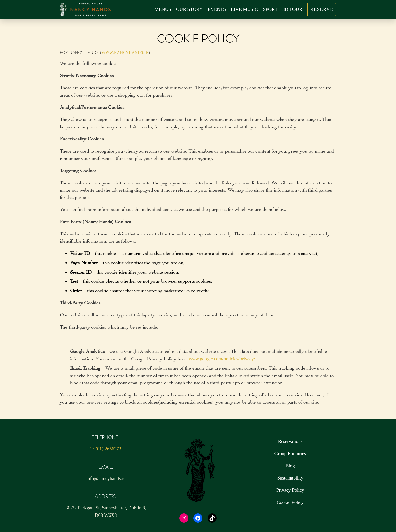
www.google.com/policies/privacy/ (222, 359)
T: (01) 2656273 (106, 449)
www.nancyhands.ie (125, 52)
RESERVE (322, 9)
